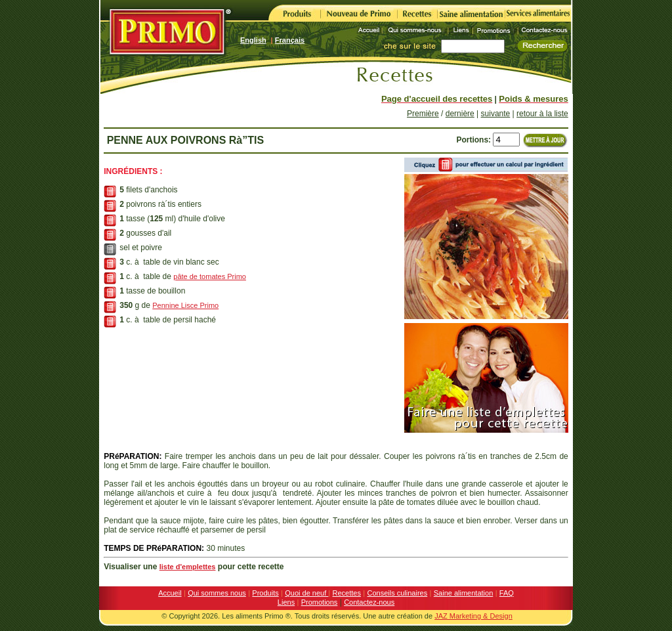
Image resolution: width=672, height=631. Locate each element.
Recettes (347, 593)
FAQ (507, 593)
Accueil (170, 593)
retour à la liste (542, 114)
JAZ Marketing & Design (473, 616)
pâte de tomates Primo (210, 276)
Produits (265, 593)
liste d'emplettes (188, 567)
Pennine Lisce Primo (185, 305)
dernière (460, 114)
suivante (496, 114)
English (253, 40)
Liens (286, 602)
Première (423, 114)
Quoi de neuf (306, 593)
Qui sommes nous (217, 593)
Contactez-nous (369, 602)
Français (290, 40)
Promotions (320, 602)
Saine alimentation (464, 593)
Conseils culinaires (398, 593)
